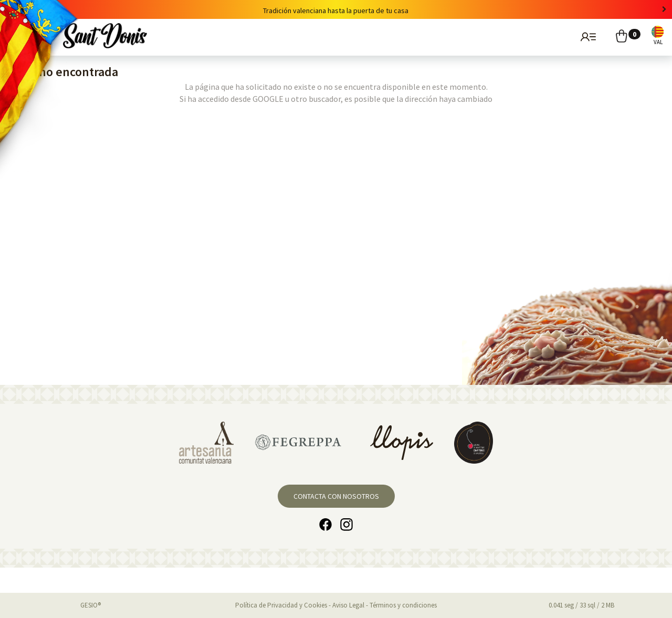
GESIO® (91, 605)
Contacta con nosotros (336, 496)
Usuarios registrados (587, 36)
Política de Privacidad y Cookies (281, 605)
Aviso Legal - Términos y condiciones (385, 605)
